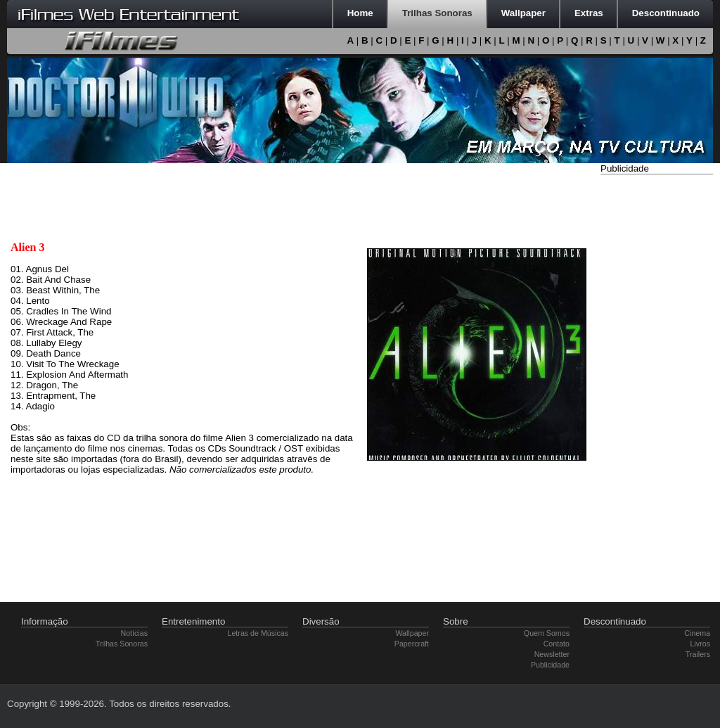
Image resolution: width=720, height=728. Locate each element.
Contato (557, 644)
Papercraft (412, 644)
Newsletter (552, 654)
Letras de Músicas (258, 633)
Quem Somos (547, 633)
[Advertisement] (657, 389)
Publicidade (550, 665)
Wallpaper (412, 633)
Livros (700, 644)
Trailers (698, 654)
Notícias (135, 633)
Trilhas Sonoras (122, 644)
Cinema (697, 633)
